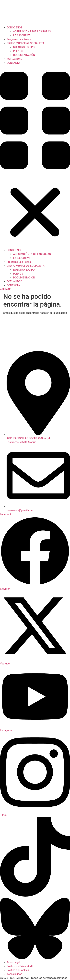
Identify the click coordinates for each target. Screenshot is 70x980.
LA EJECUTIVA (22, 35)
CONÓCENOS (14, 28)
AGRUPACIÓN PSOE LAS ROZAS (32, 31)
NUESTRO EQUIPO (24, 47)
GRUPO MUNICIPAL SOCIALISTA (26, 43)
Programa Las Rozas (19, 39)
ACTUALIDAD (14, 59)
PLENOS (18, 51)
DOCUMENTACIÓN (24, 55)
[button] (35, 157)
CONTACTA (13, 63)
